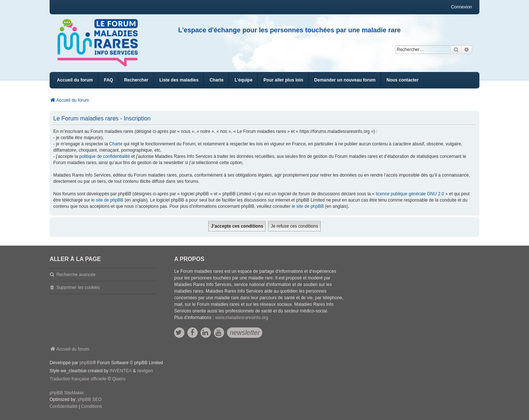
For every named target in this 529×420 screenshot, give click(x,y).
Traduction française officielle (78, 379)
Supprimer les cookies (78, 287)
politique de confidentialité (105, 156)
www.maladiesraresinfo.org (242, 318)
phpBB (86, 363)
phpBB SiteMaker (67, 393)
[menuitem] (179, 80)
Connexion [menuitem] (462, 7)
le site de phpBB (107, 200)
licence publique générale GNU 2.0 (410, 194)
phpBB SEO (90, 399)
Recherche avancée (76, 275)
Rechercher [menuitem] (136, 80)
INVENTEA (120, 371)
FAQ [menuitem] (109, 80)
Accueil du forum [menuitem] (75, 80)
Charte (116, 144)
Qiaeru (119, 379)
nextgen (145, 371)
